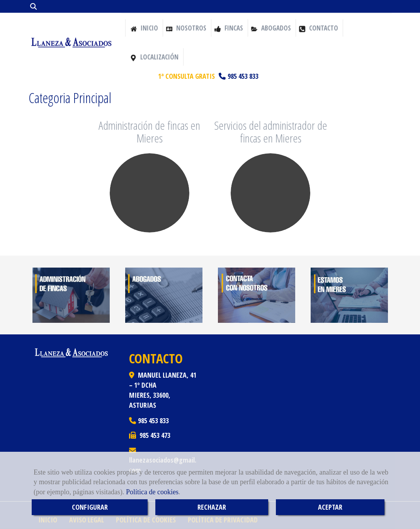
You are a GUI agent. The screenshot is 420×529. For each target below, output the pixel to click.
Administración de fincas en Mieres (149, 132)
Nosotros (186, 28)
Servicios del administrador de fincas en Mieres (271, 132)
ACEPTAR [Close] (330, 507)
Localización (154, 57)
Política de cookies (152, 492)
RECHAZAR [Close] (212, 507)
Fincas (229, 28)
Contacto (318, 28)
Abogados (271, 28)
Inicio (144, 28)
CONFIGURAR (90, 507)
